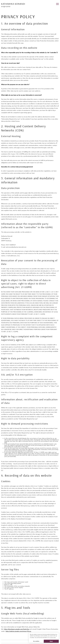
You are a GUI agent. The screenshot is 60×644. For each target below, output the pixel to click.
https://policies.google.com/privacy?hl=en (18, 631)
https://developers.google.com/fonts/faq (17, 629)
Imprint (3, 642)
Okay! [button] (51, 641)
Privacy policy (8, 642)
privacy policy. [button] (53, 638)
